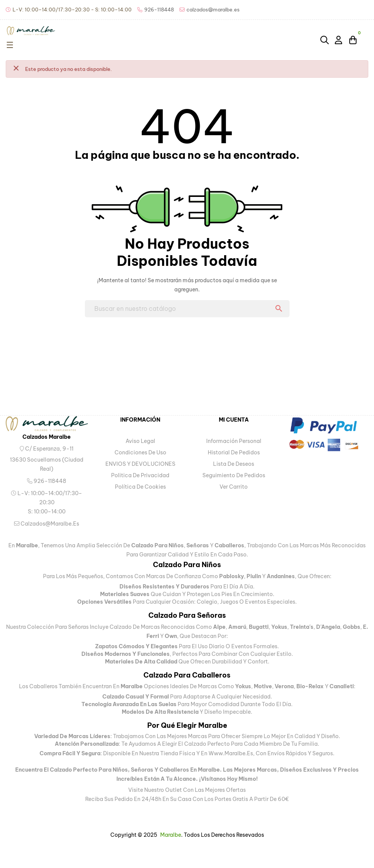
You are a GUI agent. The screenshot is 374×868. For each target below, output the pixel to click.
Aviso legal (140, 441)
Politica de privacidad (140, 475)
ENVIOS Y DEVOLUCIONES (140, 464)
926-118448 (47, 481)
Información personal (234, 441)
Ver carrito (234, 487)
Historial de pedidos (234, 452)
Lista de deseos (234, 464)
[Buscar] (187, 309)
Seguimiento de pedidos (234, 475)
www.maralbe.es (231, 753)
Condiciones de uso (140, 452)
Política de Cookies (140, 487)
